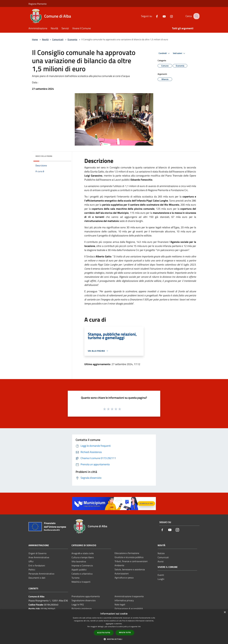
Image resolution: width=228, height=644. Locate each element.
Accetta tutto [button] (104, 633)
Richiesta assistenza (82, 609)
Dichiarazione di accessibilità (129, 609)
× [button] (225, 612)
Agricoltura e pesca (124, 578)
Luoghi (161, 579)
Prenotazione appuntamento (86, 596)
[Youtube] (162, 16)
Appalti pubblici (79, 570)
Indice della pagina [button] (44, 156)
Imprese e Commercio (82, 565)
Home (35, 39)
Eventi (161, 575)
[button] (114, 639)
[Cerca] (196, 16)
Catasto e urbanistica (82, 574)
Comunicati (58, 39)
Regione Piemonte (38, 4)
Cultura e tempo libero (83, 557)
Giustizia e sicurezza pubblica (129, 557)
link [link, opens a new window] (139, 626)
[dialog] (114, 627)
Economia (72, 39)
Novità (45, 39)
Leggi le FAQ (78, 604)
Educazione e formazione (127, 553)
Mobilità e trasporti (81, 582)
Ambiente (119, 565)
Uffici (31, 561)
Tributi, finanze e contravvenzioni (131, 561)
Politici (32, 570)
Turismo (75, 578)
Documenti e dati (37, 578)
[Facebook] (154, 16)
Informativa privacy (124, 600)
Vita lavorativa (79, 561)
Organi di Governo (37, 553)
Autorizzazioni (122, 573)
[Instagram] (169, 16)
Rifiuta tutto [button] (125, 632)
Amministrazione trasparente (129, 596)
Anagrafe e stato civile (83, 553)
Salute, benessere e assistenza (130, 569)
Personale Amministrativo (41, 574)
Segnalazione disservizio (84, 600)
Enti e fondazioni (37, 565)
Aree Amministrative (39, 557)
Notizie (161, 553)
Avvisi (161, 561)
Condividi (165, 53)
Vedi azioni (179, 53)
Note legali (120, 604)
